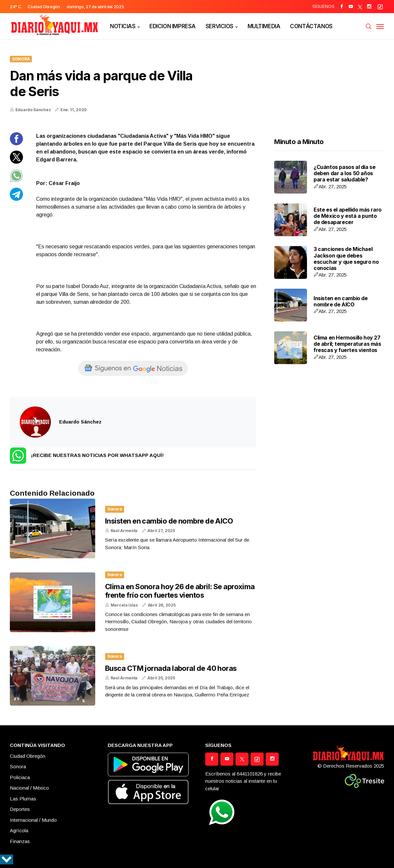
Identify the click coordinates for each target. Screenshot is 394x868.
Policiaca (20, 777)
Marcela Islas (124, 605)
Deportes (20, 809)
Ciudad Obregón (28, 756)
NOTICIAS (123, 26)
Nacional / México (29, 788)
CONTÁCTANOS (311, 26)
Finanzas (20, 841)
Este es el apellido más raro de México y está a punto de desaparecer (348, 216)
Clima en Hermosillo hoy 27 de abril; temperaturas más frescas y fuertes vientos (347, 344)
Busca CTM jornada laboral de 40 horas (171, 668)
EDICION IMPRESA (173, 26)
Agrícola (19, 830)
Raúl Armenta (124, 531)
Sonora (21, 59)
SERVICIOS (219, 26)
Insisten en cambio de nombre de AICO (169, 521)
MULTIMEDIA (264, 26)
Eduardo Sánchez (33, 110)
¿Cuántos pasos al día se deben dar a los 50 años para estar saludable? (344, 173)
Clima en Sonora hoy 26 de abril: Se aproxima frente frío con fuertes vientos (180, 591)
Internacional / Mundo (33, 820)
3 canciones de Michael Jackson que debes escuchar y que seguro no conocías (346, 258)
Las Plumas (23, 799)
